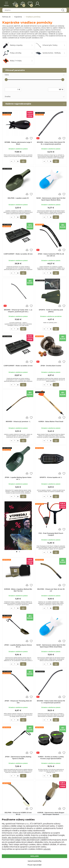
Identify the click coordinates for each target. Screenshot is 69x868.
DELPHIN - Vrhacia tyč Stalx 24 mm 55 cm (51, 590)
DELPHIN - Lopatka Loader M (18, 198)
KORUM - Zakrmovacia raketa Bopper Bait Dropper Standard (51, 813)
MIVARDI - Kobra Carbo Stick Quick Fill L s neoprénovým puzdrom (51, 702)
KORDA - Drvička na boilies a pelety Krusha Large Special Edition (51, 758)
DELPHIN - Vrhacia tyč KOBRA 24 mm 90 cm (18, 813)
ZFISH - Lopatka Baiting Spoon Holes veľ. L (18, 478)
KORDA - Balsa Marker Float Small (51, 422)
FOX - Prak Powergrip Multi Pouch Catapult (51, 534)
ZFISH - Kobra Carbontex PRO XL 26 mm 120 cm (51, 255)
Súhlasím (34, 856)
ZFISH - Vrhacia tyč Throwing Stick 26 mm (18, 702)
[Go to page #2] (19, 552)
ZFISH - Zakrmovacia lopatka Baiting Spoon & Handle (18, 758)
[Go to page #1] (17, 552)
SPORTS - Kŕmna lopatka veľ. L (51, 477)
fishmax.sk (61, 4)
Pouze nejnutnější (35, 865)
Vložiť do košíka (23, 161)
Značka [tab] (8, 97)
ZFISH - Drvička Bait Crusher (51, 366)
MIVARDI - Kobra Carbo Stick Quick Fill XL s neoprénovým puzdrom (51, 143)
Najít (63, 10)
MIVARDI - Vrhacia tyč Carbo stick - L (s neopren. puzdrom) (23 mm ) (18, 311)
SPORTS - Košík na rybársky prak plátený (51, 311)
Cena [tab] (7, 75)
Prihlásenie (37, 4)
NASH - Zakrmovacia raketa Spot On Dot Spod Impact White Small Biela (51, 646)
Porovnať (24, 5)
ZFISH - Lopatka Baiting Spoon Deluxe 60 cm (18, 646)
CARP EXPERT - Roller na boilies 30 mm (18, 254)
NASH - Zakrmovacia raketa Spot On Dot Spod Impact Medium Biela (51, 199)
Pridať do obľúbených (31, 138)
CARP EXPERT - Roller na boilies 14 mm (18, 366)
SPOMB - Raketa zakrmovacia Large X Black (18, 143)
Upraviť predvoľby (35, 861)
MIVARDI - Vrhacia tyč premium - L (18, 422)
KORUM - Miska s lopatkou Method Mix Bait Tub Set (18, 590)
